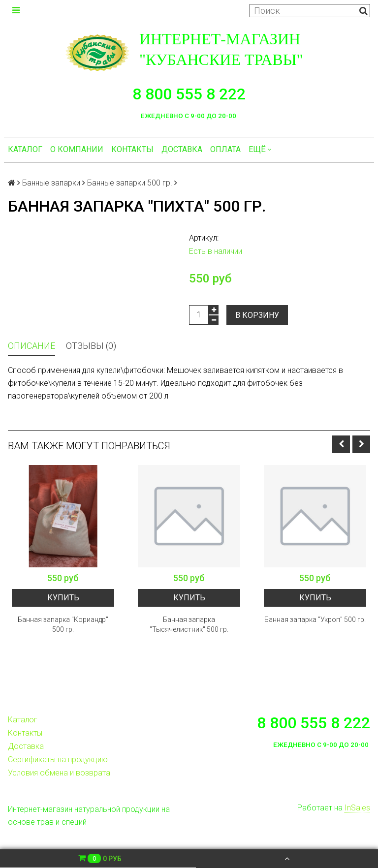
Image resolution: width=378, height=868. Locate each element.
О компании (77, 149)
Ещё (260, 149)
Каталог (25, 149)
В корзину (257, 315)
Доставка (182, 149)
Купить (63, 598)
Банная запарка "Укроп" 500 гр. (315, 620)
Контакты (132, 149)
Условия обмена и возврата (59, 773)
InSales (357, 808)
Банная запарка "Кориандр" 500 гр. (63, 624)
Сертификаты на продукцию (58, 759)
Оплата (225, 149)
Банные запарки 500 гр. (130, 183)
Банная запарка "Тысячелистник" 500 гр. (189, 624)
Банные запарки (51, 183)
